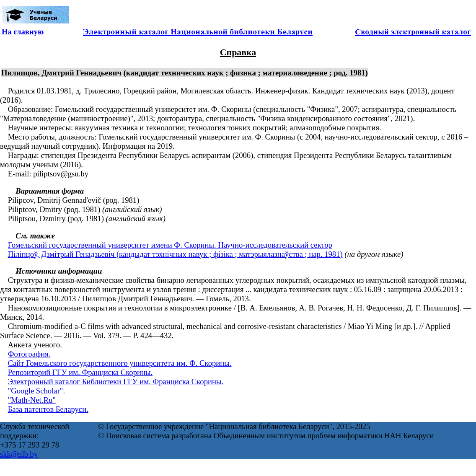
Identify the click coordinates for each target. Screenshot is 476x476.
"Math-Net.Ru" (32, 400)
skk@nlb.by (19, 454)
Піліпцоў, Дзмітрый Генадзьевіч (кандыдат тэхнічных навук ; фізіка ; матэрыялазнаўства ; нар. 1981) (175, 254)
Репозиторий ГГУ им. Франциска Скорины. (80, 372)
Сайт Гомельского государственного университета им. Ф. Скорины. (120, 363)
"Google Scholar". (36, 391)
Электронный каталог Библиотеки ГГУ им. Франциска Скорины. (116, 382)
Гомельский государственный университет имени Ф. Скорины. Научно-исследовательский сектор (170, 245)
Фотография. (29, 354)
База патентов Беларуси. (48, 409)
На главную (23, 32)
